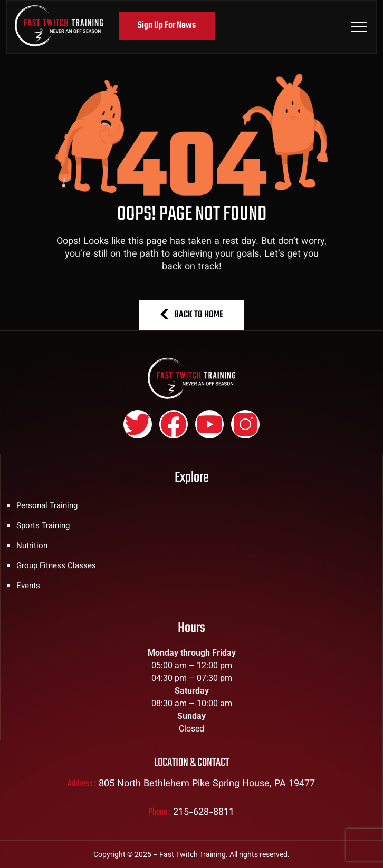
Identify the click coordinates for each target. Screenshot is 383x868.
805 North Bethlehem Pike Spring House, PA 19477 (207, 784)
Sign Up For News (167, 26)
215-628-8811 (204, 813)
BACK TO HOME (191, 315)
